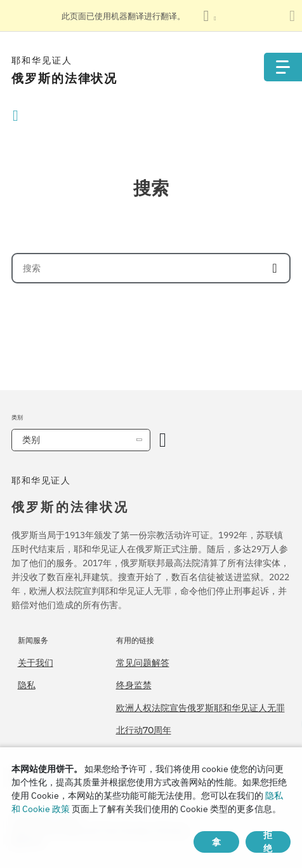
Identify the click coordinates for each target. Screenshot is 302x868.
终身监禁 (134, 685)
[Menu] (283, 67)
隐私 (27, 685)
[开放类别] (163, 440)
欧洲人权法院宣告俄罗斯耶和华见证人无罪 (200, 708)
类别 (31, 440)
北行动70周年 (144, 730)
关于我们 (36, 663)
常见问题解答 (143, 663)
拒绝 (268, 842)
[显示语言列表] (209, 16)
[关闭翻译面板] (292, 16)
